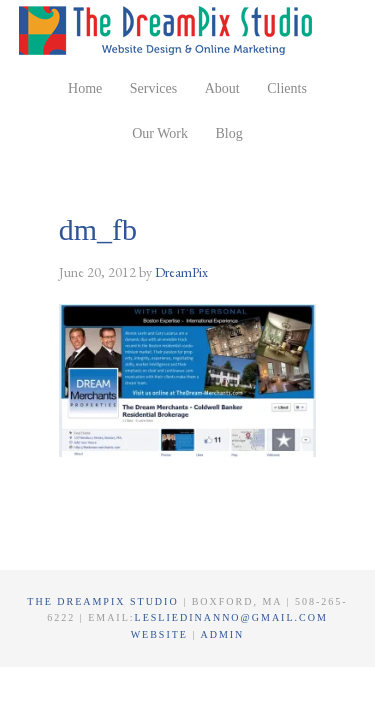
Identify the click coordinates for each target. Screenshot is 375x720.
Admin (222, 634)
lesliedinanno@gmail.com (231, 617)
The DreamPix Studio (169, 30)
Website (162, 634)
